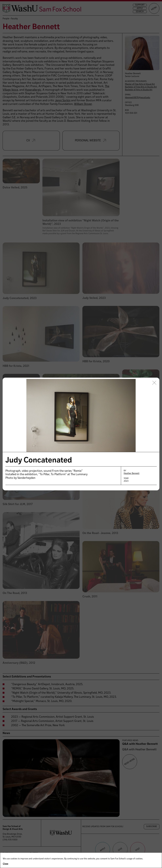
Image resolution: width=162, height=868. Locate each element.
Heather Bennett (132, 473)
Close (5, 864)
